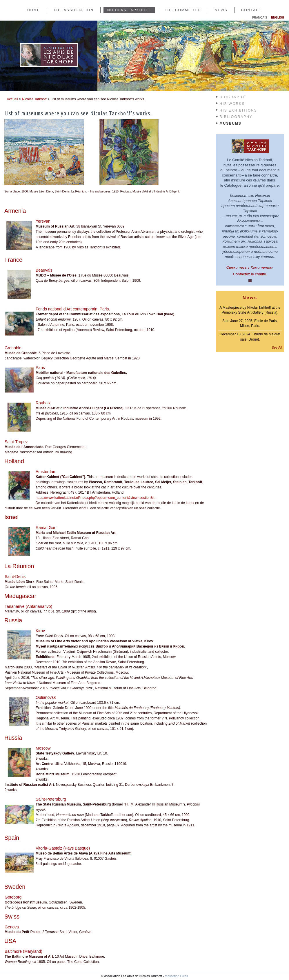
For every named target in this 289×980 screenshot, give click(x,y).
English (277, 18)
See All (277, 348)
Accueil (12, 99)
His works (232, 104)
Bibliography (236, 117)
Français (260, 18)
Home (34, 10)
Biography (233, 97)
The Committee (183, 10)
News (221, 10)
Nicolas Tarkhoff (129, 10)
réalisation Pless (176, 976)
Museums (231, 123)
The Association (74, 10)
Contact (251, 10)
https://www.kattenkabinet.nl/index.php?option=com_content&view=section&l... (96, 498)
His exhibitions (238, 110)
